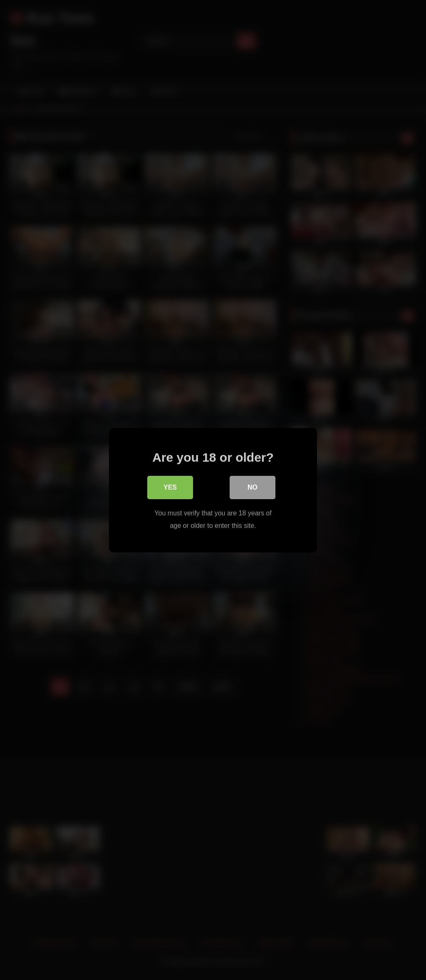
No (253, 488)
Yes (170, 488)
